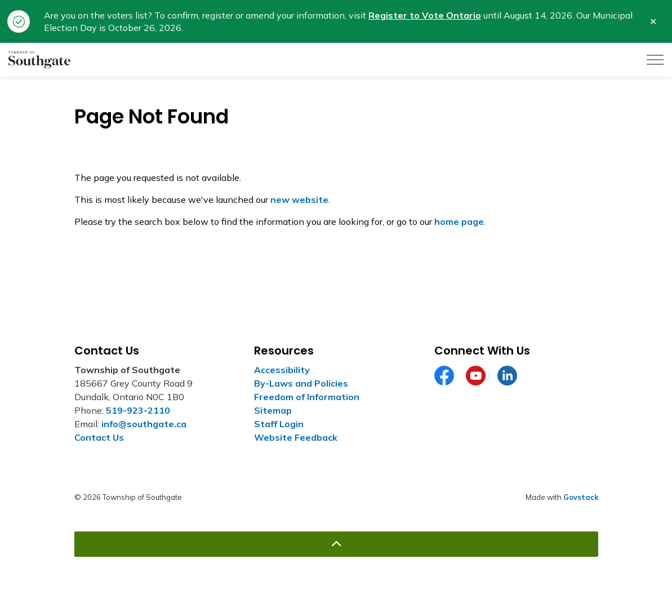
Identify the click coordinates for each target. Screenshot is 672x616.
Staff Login (279, 424)
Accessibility (282, 370)
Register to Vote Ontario (425, 15)
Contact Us (99, 437)
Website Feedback (296, 437)
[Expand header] (655, 60)
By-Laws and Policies (301, 383)
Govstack (581, 497)
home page (459, 221)
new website (299, 200)
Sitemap (273, 410)
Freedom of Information (307, 397)
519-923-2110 (138, 410)
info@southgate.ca (144, 424)
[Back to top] (336, 544)
